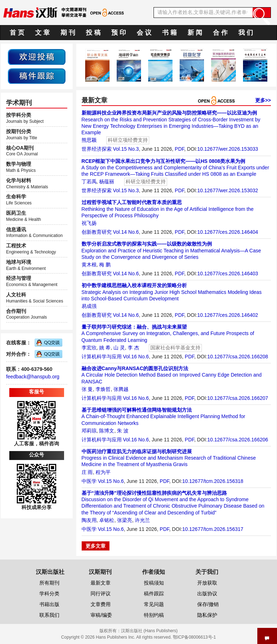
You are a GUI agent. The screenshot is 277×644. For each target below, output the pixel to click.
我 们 (246, 33)
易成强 (89, 306)
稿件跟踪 (154, 594)
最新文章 (101, 583)
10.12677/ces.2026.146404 (228, 232)
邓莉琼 (89, 431)
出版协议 (207, 594)
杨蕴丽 (107, 181)
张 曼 (87, 389)
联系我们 (49, 615)
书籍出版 (49, 604)
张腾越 (121, 389)
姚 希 (105, 348)
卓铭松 (107, 520)
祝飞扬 (89, 223)
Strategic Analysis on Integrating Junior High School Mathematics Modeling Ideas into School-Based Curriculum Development (172, 292)
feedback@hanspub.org (33, 377)
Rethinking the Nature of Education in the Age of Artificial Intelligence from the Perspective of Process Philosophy (168, 209)
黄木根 (89, 265)
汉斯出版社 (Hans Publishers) (149, 631)
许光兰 (142, 520)
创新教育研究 (97, 232)
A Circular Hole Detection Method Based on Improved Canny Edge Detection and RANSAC (172, 375)
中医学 (89, 481)
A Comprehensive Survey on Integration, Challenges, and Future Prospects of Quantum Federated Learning (168, 333)
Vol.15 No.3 (126, 149)
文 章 (42, 33)
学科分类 (49, 594)
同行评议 (101, 594)
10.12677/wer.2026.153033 (228, 149)
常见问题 (154, 604)
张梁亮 (125, 520)
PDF (179, 149)
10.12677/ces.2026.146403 (228, 273)
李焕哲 (103, 389)
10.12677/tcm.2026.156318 (213, 481)
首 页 (17, 33)
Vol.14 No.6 (126, 232)
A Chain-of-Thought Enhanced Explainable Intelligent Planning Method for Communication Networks (164, 416)
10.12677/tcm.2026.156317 (213, 529)
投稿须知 (154, 583)
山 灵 (119, 348)
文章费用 (101, 604)
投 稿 (93, 33)
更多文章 (96, 546)
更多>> (263, 100)
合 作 (220, 33)
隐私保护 (207, 615)
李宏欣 (89, 348)
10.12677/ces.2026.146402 (228, 315)
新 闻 (195, 33)
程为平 (103, 472)
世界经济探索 (97, 149)
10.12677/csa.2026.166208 (238, 357)
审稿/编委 (101, 615)
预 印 (119, 33)
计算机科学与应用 (102, 357)
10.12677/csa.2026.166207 (238, 398)
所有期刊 (49, 583)
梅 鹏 (105, 265)
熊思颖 (89, 140)
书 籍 (169, 33)
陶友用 (89, 520)
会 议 (144, 33)
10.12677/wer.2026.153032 (228, 190)
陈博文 (107, 431)
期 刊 (68, 33)
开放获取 (207, 583)
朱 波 (123, 431)
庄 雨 (87, 472)
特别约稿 (154, 615)
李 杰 (133, 348)
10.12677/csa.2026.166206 (238, 440)
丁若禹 (89, 181)
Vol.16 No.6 (136, 357)
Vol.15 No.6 (111, 481)
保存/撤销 (208, 604)
